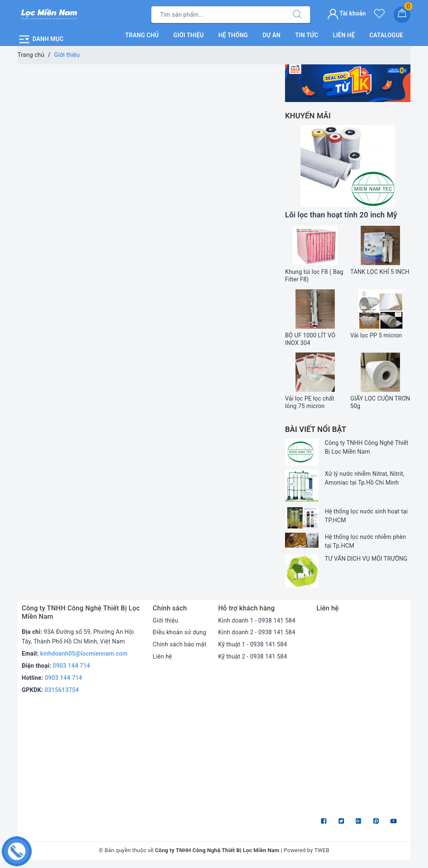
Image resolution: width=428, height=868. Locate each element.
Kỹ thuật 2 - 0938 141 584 (253, 656)
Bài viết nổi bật (316, 429)
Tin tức (307, 35)
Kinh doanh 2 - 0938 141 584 (257, 632)
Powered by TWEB (307, 850)
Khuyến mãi (308, 116)
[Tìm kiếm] (297, 15)
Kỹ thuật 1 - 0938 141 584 (253, 644)
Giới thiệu (189, 35)
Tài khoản (347, 13)
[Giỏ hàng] (402, 15)
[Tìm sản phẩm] (218, 15)
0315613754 (62, 690)
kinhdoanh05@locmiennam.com (84, 654)
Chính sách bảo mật (179, 644)
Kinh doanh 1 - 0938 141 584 (257, 620)
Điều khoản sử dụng (179, 632)
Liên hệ (344, 35)
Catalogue (386, 35)
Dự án (271, 35)
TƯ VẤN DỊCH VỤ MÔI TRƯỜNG (366, 559)
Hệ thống (233, 35)
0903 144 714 (71, 666)
